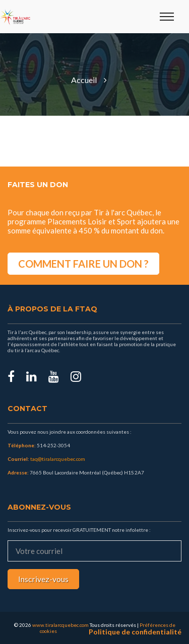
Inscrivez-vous (43, 579)
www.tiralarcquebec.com (60, 625)
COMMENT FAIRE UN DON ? (83, 264)
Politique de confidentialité (135, 632)
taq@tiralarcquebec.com (58, 459)
